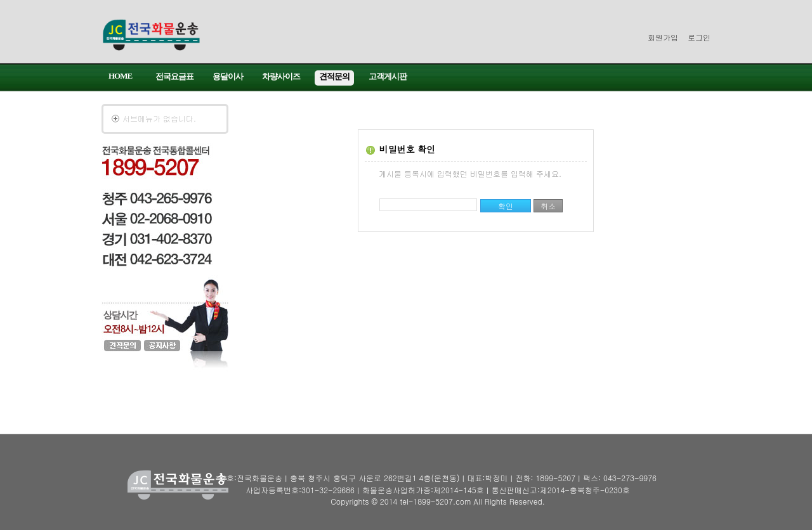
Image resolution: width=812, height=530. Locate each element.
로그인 (699, 37)
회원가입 (663, 37)
